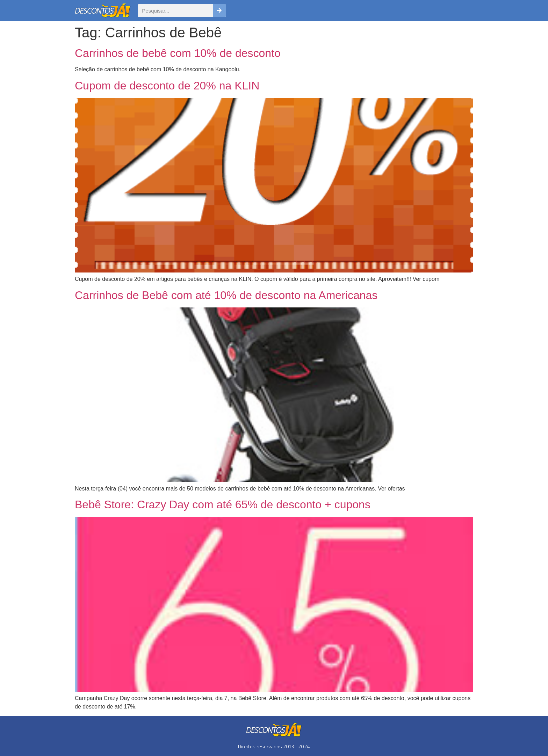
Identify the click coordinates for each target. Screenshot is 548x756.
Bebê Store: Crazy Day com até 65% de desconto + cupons (223, 504)
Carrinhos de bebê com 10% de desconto (178, 53)
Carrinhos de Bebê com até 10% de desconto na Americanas (226, 295)
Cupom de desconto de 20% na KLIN (167, 86)
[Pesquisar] (219, 11)
